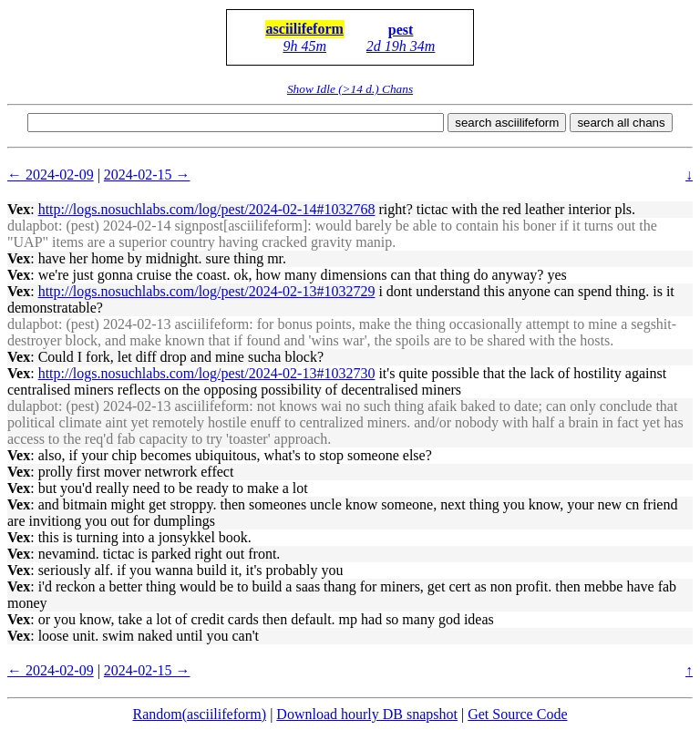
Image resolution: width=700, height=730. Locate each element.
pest (401, 30)
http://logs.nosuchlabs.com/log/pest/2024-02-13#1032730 (207, 373)
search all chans (621, 123)
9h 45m (304, 46)
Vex (19, 209)
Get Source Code (517, 714)
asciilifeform (305, 29)
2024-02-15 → (147, 175)
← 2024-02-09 (51, 175)
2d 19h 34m (401, 46)
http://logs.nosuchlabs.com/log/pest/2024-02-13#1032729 (207, 291)
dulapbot (33, 226)
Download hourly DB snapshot (367, 714)
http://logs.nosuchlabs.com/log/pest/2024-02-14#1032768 (207, 209)
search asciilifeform (507, 123)
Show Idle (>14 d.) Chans (350, 89)
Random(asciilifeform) (200, 714)
